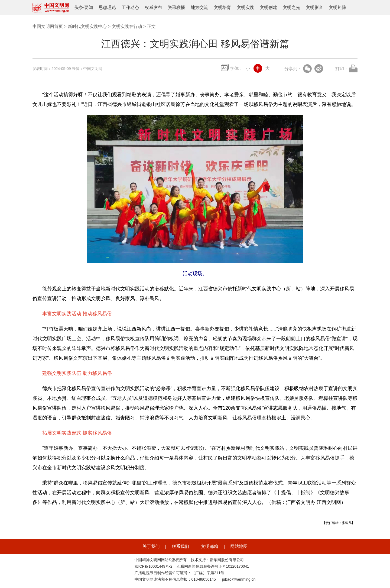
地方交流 (199, 7)
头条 (79, 7)
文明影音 (314, 7)
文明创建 (268, 7)
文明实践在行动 (127, 26)
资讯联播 (176, 7)
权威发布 (153, 7)
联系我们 (180, 546)
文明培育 (222, 7)
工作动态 (130, 7)
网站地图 (239, 546)
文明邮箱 (210, 546)
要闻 (89, 7)
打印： (342, 69)
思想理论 (107, 7)
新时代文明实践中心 (87, 26)
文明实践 (245, 7)
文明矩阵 (337, 7)
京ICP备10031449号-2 (154, 566)
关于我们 (151, 546)
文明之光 (291, 7)
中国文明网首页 (48, 26)
